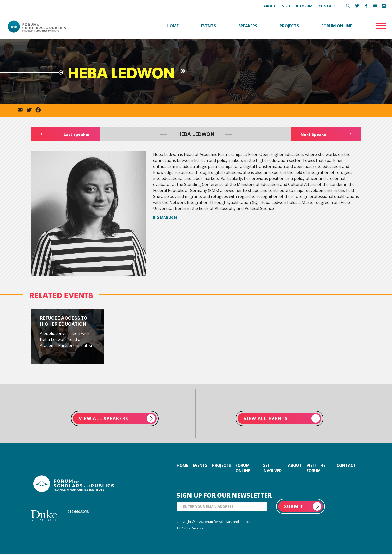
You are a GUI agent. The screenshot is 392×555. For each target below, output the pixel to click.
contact (346, 466)
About (270, 6)
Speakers (248, 26)
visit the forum (317, 469)
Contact (327, 6)
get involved (273, 469)
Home (173, 26)
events (201, 466)
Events (209, 26)
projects (223, 466)
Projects (289, 26)
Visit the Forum (297, 6)
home (183, 466)
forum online (245, 469)
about (295, 466)
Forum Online (337, 26)
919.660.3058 (78, 512)
